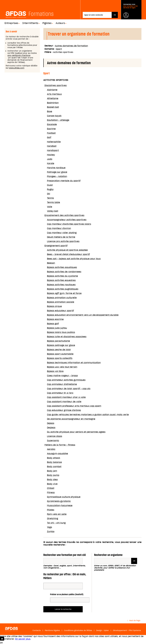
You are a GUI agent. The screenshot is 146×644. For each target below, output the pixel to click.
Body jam (52, 471)
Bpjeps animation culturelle (62, 298)
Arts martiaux (54, 94)
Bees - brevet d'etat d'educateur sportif (68, 254)
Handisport (53, 150)
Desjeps (51, 428)
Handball (52, 146)
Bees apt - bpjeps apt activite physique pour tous (74, 259)
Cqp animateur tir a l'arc (60, 393)
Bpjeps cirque (54, 306)
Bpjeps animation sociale (61, 302)
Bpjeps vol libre (55, 371)
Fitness (51, 492)
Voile (50, 207)
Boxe (50, 111)
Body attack (54, 458)
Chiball (51, 488)
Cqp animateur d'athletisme (62, 384)
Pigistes (47, 23)
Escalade (52, 124)
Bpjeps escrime (55, 319)
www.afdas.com (17, 68)
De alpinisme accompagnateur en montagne (71, 419)
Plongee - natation (57, 176)
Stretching (53, 518)
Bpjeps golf (53, 324)
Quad (50, 185)
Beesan (51, 263)
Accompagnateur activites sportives (67, 220)
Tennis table (53, 202)
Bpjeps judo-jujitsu (57, 328)
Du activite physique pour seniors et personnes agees (76, 432)
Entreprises (11, 23)
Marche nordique (56, 168)
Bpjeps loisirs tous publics (61, 332)
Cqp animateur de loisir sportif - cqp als (69, 389)
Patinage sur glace (57, 172)
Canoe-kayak (54, 116)
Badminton (53, 103)
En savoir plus (23, 639)
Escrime (51, 129)
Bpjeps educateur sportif (60, 311)
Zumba (51, 531)
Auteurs (60, 23)
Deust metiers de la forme (61, 237)
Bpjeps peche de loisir (59, 350)
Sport (59, 49)
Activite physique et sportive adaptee (67, 250)
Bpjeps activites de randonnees (64, 272)
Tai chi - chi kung (56, 523)
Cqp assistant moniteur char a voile (66, 397)
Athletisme (53, 98)
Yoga (50, 527)
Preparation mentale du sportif (64, 181)
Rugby (50, 189)
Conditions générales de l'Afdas (78, 630)
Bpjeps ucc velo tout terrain (62, 367)
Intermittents (30, 23)
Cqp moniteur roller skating (62, 233)
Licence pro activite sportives (63, 241)
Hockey (51, 155)
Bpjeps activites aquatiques (62, 267)
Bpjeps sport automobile (60, 354)
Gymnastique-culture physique (64, 497)
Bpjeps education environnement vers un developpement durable (83, 315)
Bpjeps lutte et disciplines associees (67, 337)
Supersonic (53, 441)
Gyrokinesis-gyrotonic (59, 501)
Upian (106, 630)
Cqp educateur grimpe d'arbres (64, 410)
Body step (52, 479)
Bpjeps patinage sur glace (61, 345)
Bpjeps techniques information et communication (74, 363)
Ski (49, 194)
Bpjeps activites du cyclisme (62, 276)
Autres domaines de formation (71, 46)
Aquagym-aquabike (57, 454)
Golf (49, 137)
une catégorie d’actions (19, 55)
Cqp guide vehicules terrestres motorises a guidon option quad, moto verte (88, 415)
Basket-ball (53, 107)
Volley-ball (53, 211)
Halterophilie (54, 142)
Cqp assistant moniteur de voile (64, 402)
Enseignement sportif (56, 246)
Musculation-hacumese (60, 505)
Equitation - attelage (58, 120)
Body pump (53, 475)
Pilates (51, 510)
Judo (50, 159)
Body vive (52, 484)
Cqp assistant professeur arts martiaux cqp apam (74, 406)
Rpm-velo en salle (57, 514)
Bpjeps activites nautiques (61, 285)
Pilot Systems (135, 630)
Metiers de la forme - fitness (60, 445)
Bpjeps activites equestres (61, 280)
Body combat (54, 467)
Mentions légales (52, 630)
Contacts (37, 630)
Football (51, 133)
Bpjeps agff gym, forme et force (64, 293)
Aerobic (51, 449)
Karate (51, 163)
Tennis (50, 198)
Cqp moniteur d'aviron (59, 228)
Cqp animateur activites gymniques (66, 380)
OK (1, 643)
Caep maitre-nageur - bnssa (62, 376)
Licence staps (55, 436)
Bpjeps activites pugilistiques (63, 289)
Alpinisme (52, 90)
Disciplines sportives (56, 85)
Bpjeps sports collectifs (60, 358)
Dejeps (51, 423)
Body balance (54, 462)
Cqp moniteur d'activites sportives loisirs (69, 224)
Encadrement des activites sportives (64, 215)
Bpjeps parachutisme (58, 341)
